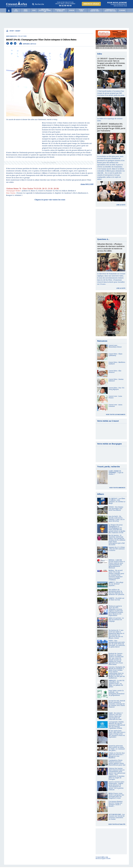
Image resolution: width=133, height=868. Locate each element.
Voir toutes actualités (117, 824)
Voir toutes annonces (117, 488)
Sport (34, 10)
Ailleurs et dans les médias (60, 10)
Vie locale (16, 10)
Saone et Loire (81, 10)
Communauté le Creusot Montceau (110, 10)
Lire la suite (121, 205)
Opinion (72, 10)
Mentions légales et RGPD (103, 859)
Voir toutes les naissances (116, 415)
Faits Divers (26, 10)
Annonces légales (91, 4)
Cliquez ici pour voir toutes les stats (50, 200)
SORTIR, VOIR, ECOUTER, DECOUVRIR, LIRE (45, 10)
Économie (122, 10)
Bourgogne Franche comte (95, 10)
